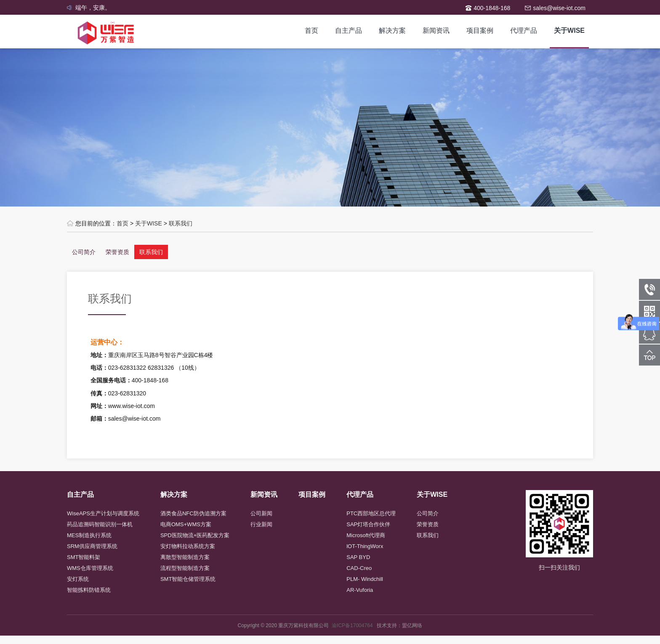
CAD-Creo (359, 568)
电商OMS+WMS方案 (186, 524)
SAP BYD (358, 557)
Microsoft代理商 (366, 535)
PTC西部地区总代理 (371, 513)
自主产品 (349, 30)
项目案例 (480, 30)
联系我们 (181, 223)
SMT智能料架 (84, 557)
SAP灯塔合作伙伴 (368, 524)
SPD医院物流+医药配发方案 (195, 535)
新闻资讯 (436, 30)
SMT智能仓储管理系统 (188, 579)
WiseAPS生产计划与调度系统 (103, 513)
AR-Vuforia (360, 590)
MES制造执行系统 (89, 535)
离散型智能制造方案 (185, 557)
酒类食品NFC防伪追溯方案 (193, 513)
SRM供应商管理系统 (92, 546)
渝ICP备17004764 (354, 625)
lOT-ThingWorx (365, 546)
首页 (311, 30)
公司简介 (84, 252)
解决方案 (392, 30)
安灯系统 (78, 579)
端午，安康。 (93, 8)
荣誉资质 (117, 252)
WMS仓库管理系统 (90, 568)
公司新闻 (261, 513)
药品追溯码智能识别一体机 (100, 524)
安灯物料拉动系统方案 (188, 546)
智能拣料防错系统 (89, 590)
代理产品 (524, 30)
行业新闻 (261, 524)
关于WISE (569, 30)
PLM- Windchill (365, 579)
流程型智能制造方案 (185, 568)
